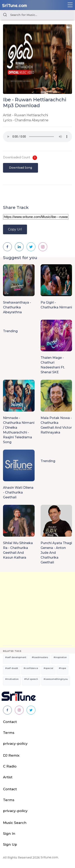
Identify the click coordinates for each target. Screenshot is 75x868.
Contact (10, 722)
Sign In (9, 834)
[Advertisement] (37, 610)
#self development (16, 657)
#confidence (31, 668)
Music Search (15, 823)
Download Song (20, 168)
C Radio (10, 766)
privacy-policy (15, 744)
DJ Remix (11, 755)
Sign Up (10, 844)
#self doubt (12, 668)
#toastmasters (40, 657)
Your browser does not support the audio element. (37, 137)
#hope (62, 668)
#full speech (31, 679)
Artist (8, 777)
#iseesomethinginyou (56, 679)
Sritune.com (49, 857)
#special (48, 668)
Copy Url (15, 229)
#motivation (12, 679)
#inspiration (60, 657)
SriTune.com (14, 5)
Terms (9, 733)
